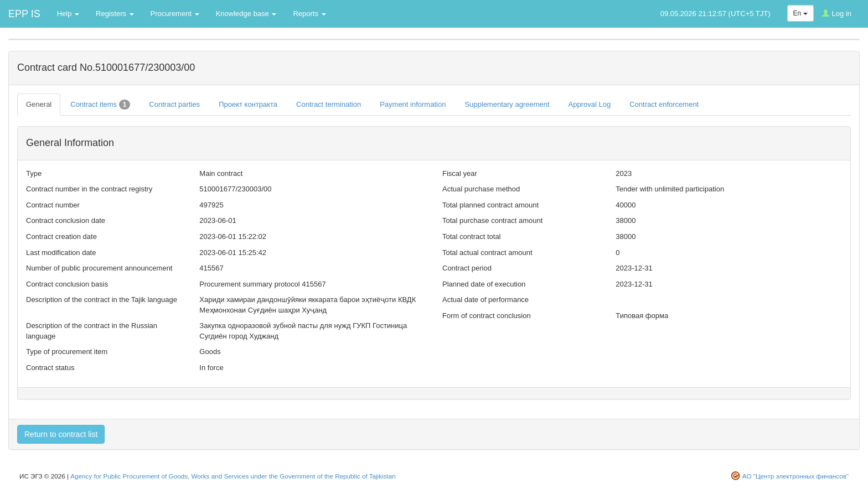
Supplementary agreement (507, 104)
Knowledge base (246, 14)
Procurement (175, 14)
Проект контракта (248, 104)
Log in (837, 14)
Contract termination (329, 104)
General (39, 104)
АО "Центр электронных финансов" (795, 476)
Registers (115, 14)
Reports (309, 14)
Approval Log (590, 104)
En (800, 13)
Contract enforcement (664, 104)
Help (68, 14)
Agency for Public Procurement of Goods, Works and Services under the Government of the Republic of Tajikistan (233, 476)
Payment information (413, 104)
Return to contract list (61, 434)
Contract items (100, 105)
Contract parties (174, 104)
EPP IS (24, 14)
